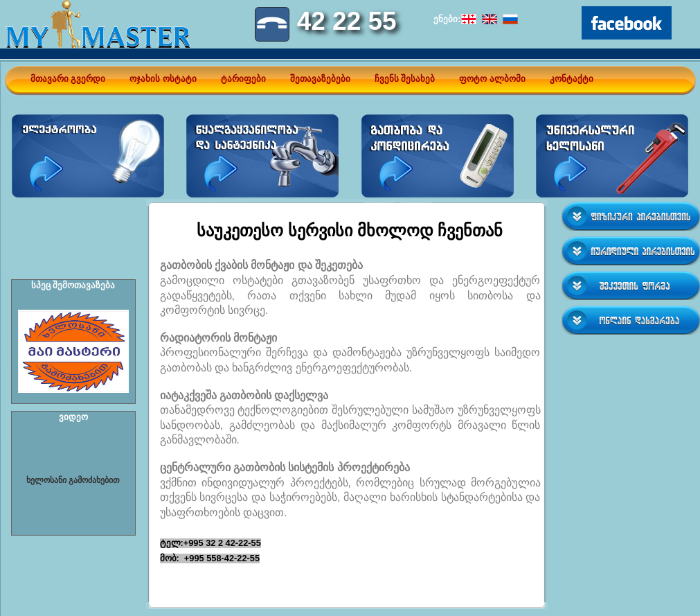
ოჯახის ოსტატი (163, 79)
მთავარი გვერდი (68, 79)
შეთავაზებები (320, 79)
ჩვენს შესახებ (405, 79)
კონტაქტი (572, 79)
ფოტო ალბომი (492, 79)
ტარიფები (243, 79)
